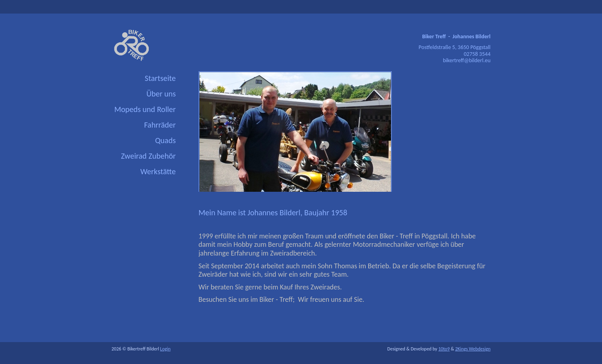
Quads (166, 140)
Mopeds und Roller (145, 109)
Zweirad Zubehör (148, 156)
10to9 (444, 349)
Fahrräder (160, 125)
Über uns (161, 94)
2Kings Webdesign (473, 349)
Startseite (160, 78)
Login (165, 349)
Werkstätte (158, 171)
